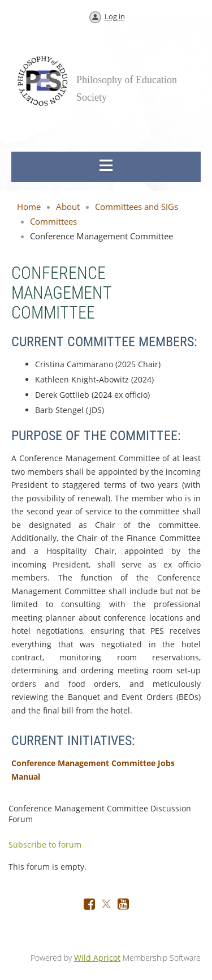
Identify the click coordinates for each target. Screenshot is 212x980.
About (68, 207)
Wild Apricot (97, 958)
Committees (53, 221)
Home (29, 207)
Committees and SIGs (137, 207)
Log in (115, 16)
